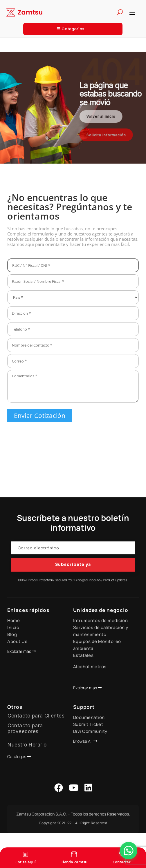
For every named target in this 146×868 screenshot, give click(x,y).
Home (13, 620)
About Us (17, 641)
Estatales (83, 655)
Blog (12, 634)
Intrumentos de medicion (101, 620)
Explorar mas (85, 688)
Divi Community (90, 731)
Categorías (73, 29)
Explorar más (19, 651)
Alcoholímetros (90, 667)
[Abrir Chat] (129, 851)
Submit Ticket (88, 724)
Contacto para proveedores (25, 729)
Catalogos (17, 756)
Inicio (13, 627)
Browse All (83, 741)
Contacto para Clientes (36, 716)
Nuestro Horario (27, 745)
